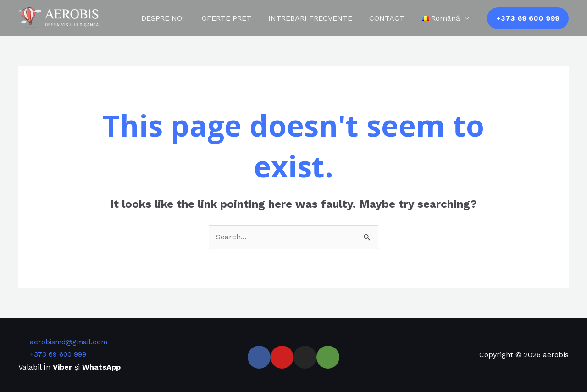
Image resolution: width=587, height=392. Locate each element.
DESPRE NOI (174, 18)
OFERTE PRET (235, 18)
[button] (528, 18)
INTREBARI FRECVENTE (316, 18)
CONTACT (390, 18)
